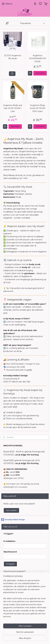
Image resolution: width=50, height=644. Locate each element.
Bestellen (40, 73)
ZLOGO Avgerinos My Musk (13, 57)
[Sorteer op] (25, 23)
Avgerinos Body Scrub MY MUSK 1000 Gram (38, 108)
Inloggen (10, 564)
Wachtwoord (10, 552)
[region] (25, 600)
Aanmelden (11, 510)
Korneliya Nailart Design (13, 520)
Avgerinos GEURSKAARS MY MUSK (38, 58)
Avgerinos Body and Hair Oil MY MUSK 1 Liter (13, 108)
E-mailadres (9, 541)
